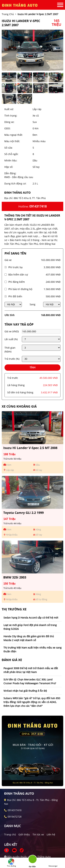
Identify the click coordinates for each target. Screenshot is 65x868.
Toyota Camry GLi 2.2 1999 (23, 513)
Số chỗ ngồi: (11, 154)
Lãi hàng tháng (16, 385)
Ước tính (10, 315)
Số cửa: (8, 148)
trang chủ (8, 14)
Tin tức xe (38, 834)
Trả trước (12, 359)
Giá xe (8, 260)
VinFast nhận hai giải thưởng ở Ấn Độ (25, 691)
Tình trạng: (11, 116)
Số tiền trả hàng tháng (20, 392)
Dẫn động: (10, 173)
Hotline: (32, 206)
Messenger (53, 863)
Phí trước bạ (15, 267)
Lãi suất (11, 339)
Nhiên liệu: (11, 160)
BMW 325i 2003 (15, 577)
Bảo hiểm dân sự (18, 275)
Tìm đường (11, 863)
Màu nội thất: (12, 141)
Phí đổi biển (15, 296)
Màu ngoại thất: (14, 135)
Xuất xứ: (9, 109)
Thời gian (10, 350)
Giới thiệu (24, 834)
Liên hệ (51, 834)
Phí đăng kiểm (17, 282)
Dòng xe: (9, 122)
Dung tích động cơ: (15, 183)
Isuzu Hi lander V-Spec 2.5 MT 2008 (30, 448)
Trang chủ (10, 834)
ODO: (7, 128)
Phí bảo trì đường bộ (20, 289)
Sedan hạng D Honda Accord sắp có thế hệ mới (31, 618)
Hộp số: (9, 167)
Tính (32, 367)
